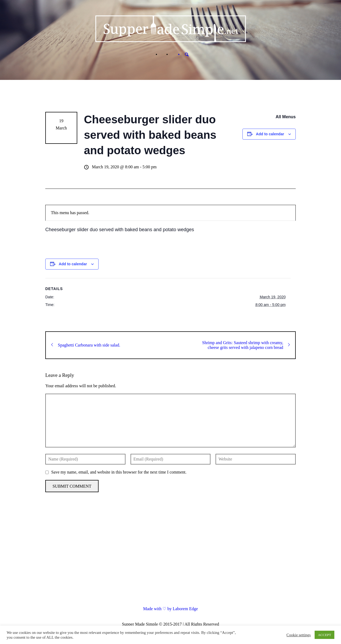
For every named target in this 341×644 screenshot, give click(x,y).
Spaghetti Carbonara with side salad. (86, 345)
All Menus (286, 117)
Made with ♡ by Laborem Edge (170, 609)
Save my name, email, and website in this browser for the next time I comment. (119, 472)
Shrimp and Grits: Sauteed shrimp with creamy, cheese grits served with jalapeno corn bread (246, 345)
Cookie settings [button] (299, 635)
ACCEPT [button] (324, 635)
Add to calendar (270, 134)
